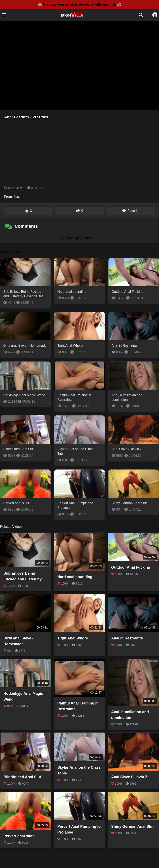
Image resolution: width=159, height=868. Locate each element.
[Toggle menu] (4, 15)
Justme (19, 197)
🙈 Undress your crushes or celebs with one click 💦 (79, 4)
